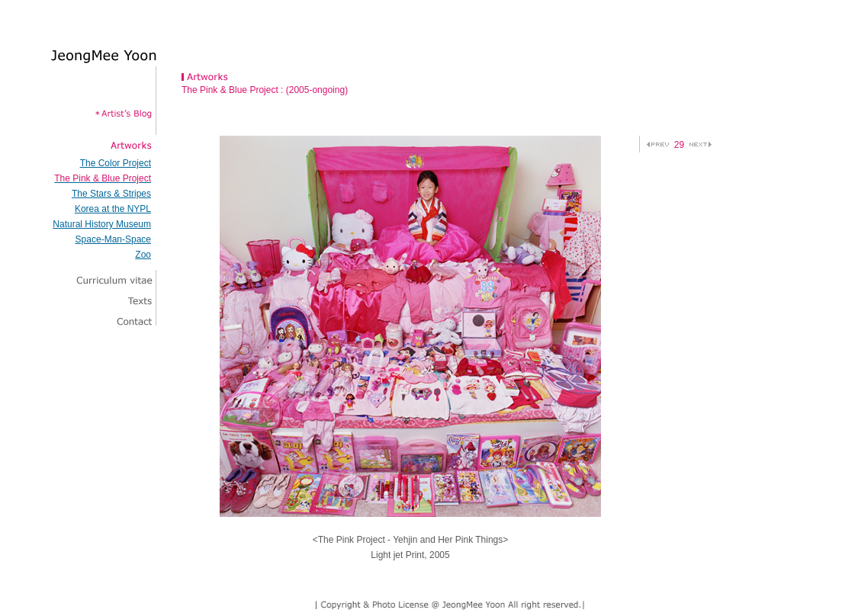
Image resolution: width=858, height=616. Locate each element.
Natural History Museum (102, 224)
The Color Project (116, 163)
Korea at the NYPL (113, 209)
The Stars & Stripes (111, 194)
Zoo (143, 255)
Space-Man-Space (113, 239)
